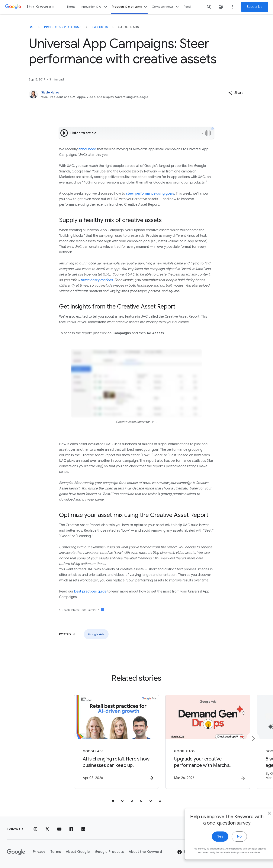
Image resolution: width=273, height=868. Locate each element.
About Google (78, 852)
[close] (260, 820)
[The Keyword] (31, 27)
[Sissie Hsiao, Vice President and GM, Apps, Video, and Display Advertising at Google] (114, 95)
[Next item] (253, 739)
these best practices (97, 280)
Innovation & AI (94, 7)
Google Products (109, 852)
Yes (210, 844)
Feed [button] (187, 7)
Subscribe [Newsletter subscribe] (255, 7)
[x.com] (47, 829)
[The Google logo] (16, 852)
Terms (56, 852)
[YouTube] (59, 829)
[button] (236, 93)
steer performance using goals (150, 194)
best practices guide (90, 591)
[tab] (113, 801)
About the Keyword (145, 852)
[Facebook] (71, 829)
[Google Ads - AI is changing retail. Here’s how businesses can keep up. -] (81, 742)
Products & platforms (130, 7)
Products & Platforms (63, 27)
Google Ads (96, 634)
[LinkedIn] (83, 829)
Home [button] (71, 7)
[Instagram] (35, 829)
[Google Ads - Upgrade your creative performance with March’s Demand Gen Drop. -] (192, 742)
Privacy (39, 852)
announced (87, 149)
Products (100, 27)
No (230, 844)
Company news (166, 7)
